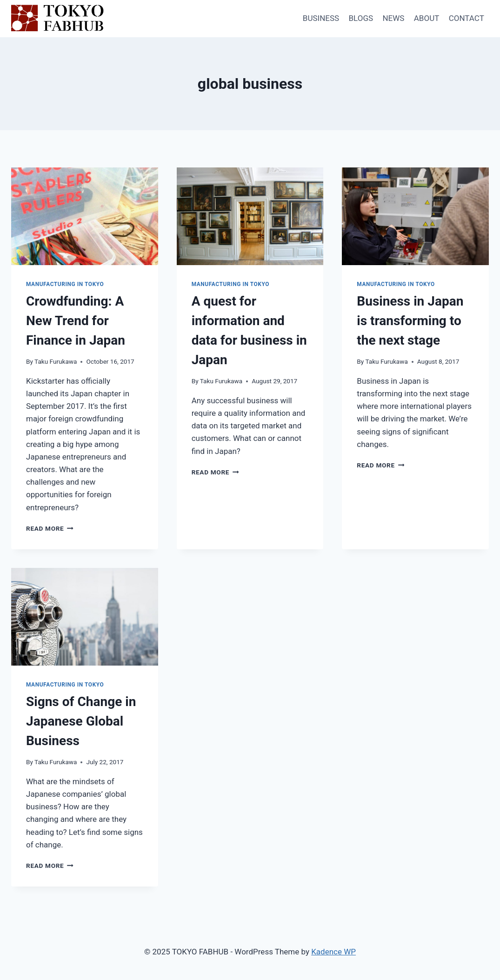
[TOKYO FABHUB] (58, 19)
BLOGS (361, 18)
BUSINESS (321, 18)
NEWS (393, 18)
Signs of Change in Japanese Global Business (81, 721)
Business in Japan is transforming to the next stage (410, 321)
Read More (50, 528)
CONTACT (467, 18)
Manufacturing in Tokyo (65, 284)
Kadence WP (333, 952)
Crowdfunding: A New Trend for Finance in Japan (76, 321)
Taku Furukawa (56, 361)
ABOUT (427, 18)
